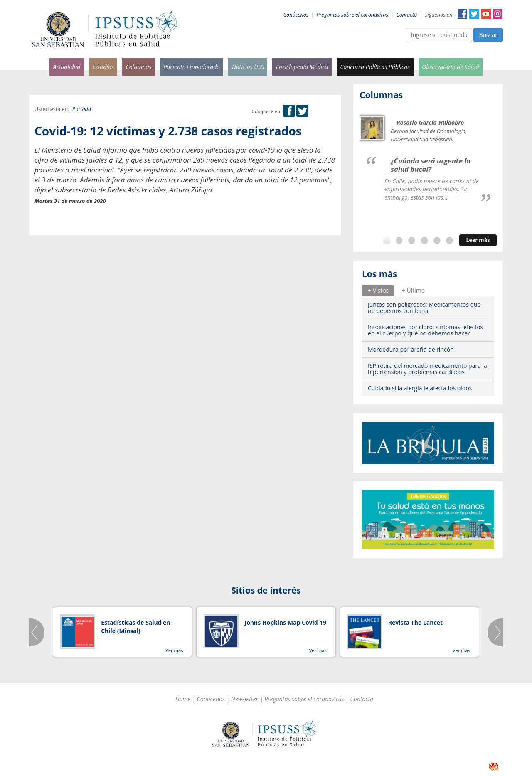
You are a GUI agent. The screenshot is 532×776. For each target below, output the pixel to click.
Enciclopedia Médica (302, 67)
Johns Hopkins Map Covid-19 (286, 622)
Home (183, 699)
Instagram (498, 14)
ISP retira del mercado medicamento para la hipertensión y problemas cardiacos (427, 369)
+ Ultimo (413, 290)
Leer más (478, 240)
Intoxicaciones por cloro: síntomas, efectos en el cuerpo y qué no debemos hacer (425, 330)
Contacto (406, 15)
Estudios (103, 67)
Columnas (138, 67)
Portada (82, 109)
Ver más (174, 650)
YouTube (486, 14)
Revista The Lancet (415, 622)
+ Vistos (378, 290)
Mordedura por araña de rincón (411, 349)
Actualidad (66, 67)
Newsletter (245, 699)
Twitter (474, 14)
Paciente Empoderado (192, 67)
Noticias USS (248, 67)
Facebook (463, 14)
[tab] (378, 291)
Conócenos (296, 15)
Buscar (488, 35)
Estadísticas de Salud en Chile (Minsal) (135, 627)
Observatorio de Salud (451, 67)
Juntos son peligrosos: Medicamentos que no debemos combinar (424, 308)
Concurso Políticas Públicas (375, 67)
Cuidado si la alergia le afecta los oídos (420, 388)
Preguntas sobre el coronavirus (352, 15)
